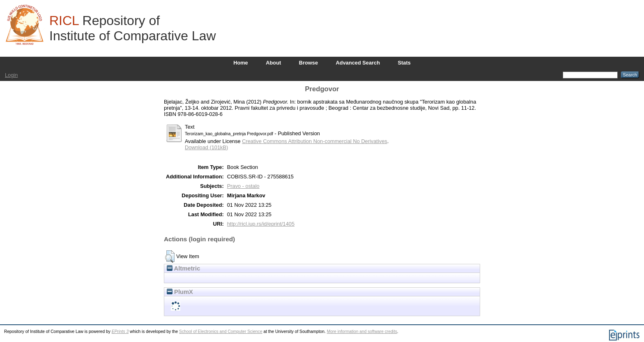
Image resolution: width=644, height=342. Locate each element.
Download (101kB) (206, 147)
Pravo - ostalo (243, 186)
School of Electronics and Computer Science (221, 332)
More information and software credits (362, 332)
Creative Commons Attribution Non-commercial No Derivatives (314, 141)
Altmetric (183, 268)
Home (241, 63)
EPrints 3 (120, 332)
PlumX (180, 292)
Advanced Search (358, 63)
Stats (404, 63)
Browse (308, 63)
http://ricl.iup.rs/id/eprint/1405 (261, 224)
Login (11, 75)
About (273, 63)
